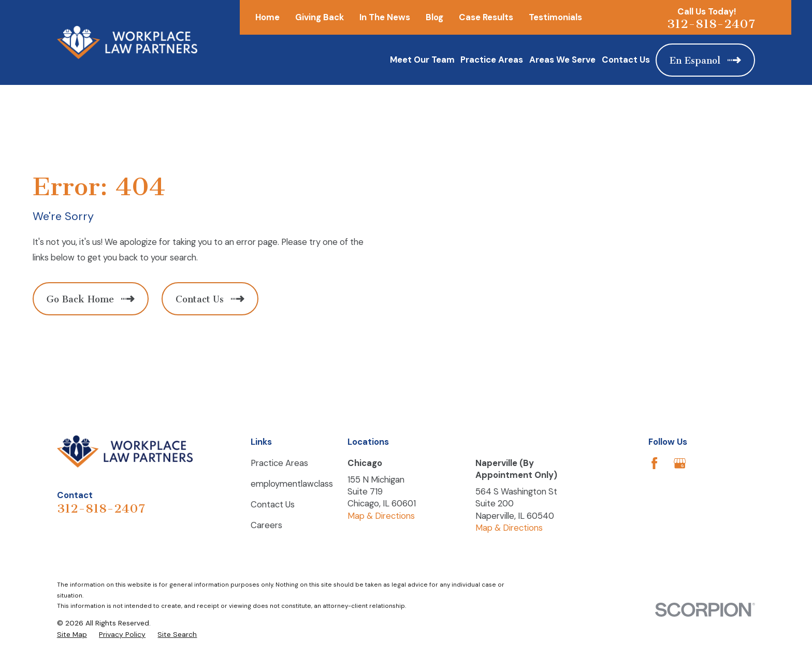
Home (267, 17)
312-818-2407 (711, 24)
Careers (266, 525)
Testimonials (555, 17)
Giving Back (320, 17)
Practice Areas (279, 463)
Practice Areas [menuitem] (492, 60)
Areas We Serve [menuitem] (562, 60)
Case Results (486, 17)
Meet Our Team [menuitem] (422, 60)
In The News (385, 17)
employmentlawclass (292, 484)
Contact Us (273, 504)
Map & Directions (381, 516)
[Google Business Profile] (680, 463)
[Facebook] (654, 463)
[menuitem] (72, 635)
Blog (434, 17)
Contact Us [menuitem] (626, 60)
